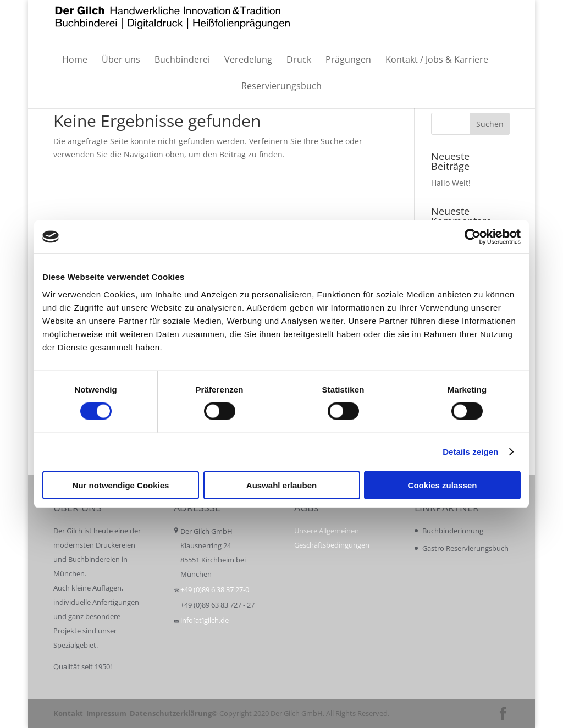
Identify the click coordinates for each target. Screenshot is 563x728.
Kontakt (68, 713)
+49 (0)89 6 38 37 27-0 (215, 589)
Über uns (121, 60)
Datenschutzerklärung (171, 713)
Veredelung (248, 60)
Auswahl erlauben (281, 485)
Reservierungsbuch (281, 87)
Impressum (106, 713)
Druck (299, 60)
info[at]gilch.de (205, 620)
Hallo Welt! (451, 183)
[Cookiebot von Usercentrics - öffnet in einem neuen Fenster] (473, 237)
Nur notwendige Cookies (121, 485)
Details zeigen (470, 452)
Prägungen (348, 60)
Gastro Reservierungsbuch (465, 548)
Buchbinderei (182, 60)
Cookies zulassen (443, 485)
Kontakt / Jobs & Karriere (437, 60)
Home (75, 60)
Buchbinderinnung (453, 531)
